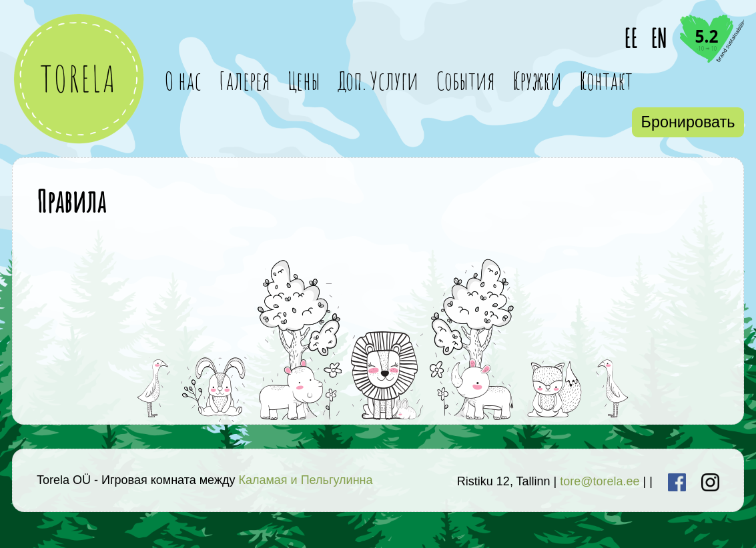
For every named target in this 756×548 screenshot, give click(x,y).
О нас (183, 80)
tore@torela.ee (600, 481)
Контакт (606, 80)
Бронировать (688, 122)
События (465, 80)
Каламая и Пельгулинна (305, 480)
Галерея (245, 80)
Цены (304, 80)
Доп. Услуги (378, 80)
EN (659, 38)
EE (631, 38)
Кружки (537, 80)
